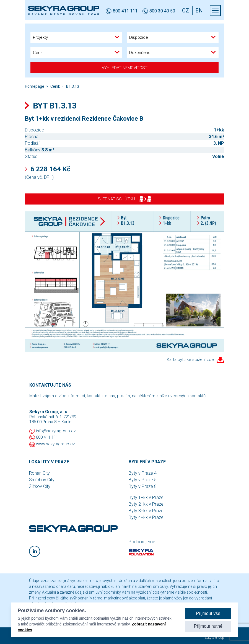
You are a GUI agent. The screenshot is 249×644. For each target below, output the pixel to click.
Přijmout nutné (208, 626)
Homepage (35, 86)
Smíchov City (42, 480)
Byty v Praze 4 (143, 473)
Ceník (55, 86)
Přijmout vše (208, 613)
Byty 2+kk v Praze (146, 504)
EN (199, 11)
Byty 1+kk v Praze (146, 497)
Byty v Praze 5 (143, 480)
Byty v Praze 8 (143, 486)
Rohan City (39, 473)
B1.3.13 (73, 86)
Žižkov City (40, 486)
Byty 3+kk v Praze (146, 511)
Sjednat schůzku (124, 199)
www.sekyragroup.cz (55, 444)
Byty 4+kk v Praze (146, 517)
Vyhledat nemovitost (125, 68)
